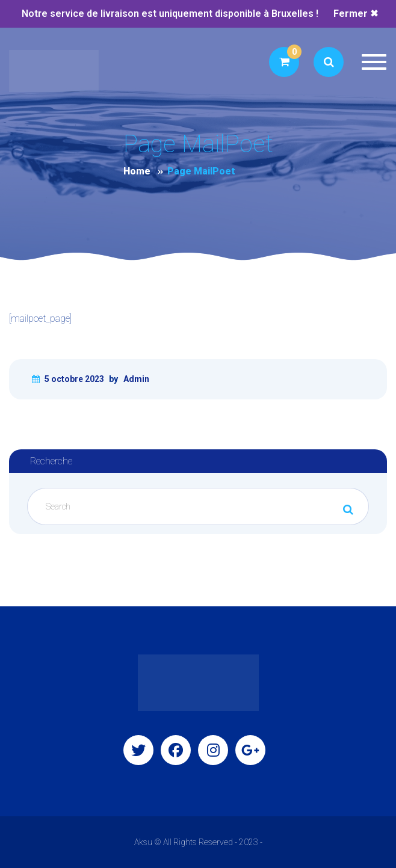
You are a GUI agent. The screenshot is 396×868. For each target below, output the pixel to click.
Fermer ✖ (356, 14)
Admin (136, 379)
